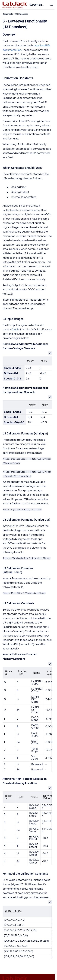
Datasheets (8, 14)
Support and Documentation (37, 5)
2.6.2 (15, 329)
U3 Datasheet (22, 14)
